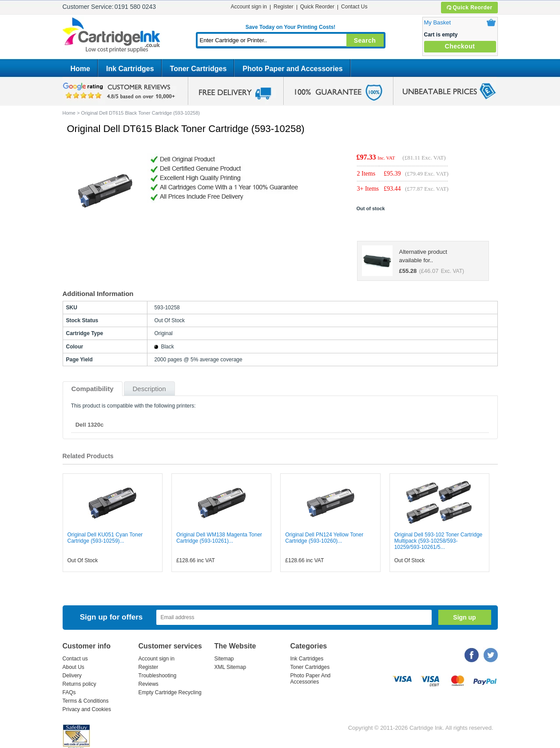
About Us (73, 667)
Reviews (149, 684)
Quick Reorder (469, 8)
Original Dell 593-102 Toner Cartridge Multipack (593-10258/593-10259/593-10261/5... (439, 541)
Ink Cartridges (130, 69)
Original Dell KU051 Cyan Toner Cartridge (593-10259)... (105, 538)
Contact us (75, 659)
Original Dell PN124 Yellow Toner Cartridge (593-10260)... (324, 538)
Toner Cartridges (199, 69)
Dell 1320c (90, 425)
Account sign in (249, 7)
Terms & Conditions (86, 701)
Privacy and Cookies (87, 709)
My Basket (438, 22)
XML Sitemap (230, 667)
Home (80, 69)
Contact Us (354, 7)
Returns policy (79, 684)
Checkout (460, 46)
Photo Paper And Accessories (311, 679)
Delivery (72, 676)
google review (120, 91)
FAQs (69, 692)
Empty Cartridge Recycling (170, 692)
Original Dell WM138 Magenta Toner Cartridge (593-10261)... (219, 538)
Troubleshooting (158, 676)
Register (284, 7)
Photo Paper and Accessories (292, 69)
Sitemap (224, 659)
